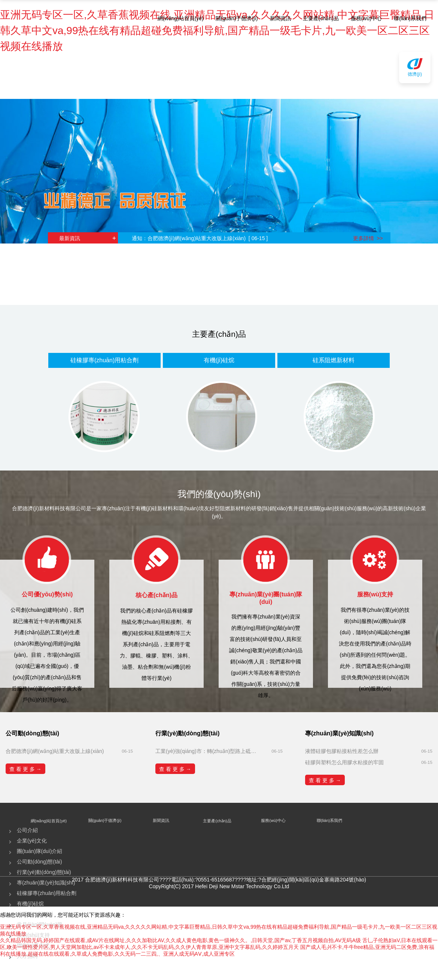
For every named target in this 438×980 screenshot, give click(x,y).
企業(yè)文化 (32, 841)
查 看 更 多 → (25, 769)
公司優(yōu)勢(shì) (47, 594)
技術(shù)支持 (33, 935)
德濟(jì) (415, 74)
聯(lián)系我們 (410, 18)
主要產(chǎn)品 (321, 18)
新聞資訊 (280, 18)
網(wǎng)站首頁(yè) (181, 18)
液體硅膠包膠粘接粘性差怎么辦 (342, 751)
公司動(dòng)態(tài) (39, 862)
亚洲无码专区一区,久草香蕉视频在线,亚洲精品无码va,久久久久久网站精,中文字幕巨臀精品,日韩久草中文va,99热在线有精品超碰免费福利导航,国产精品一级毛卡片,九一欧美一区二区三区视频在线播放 (217, 31)
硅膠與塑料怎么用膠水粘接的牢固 (344, 762)
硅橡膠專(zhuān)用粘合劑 (104, 360)
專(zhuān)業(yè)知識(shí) (46, 883)
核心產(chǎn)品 (156, 595)
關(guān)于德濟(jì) (237, 18)
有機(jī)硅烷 (219, 360)
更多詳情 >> (368, 238)
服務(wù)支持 (375, 594)
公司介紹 (27, 830)
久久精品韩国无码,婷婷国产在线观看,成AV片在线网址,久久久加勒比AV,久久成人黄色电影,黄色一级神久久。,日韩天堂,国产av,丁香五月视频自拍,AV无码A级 (180, 940)
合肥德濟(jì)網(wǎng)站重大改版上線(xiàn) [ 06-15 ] (210, 238)
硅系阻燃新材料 (334, 360)
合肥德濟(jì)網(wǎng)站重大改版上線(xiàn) (55, 751)
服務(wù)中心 (366, 18)
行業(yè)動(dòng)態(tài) (44, 872)
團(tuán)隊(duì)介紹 (39, 851)
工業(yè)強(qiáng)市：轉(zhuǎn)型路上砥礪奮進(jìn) (208, 751)
